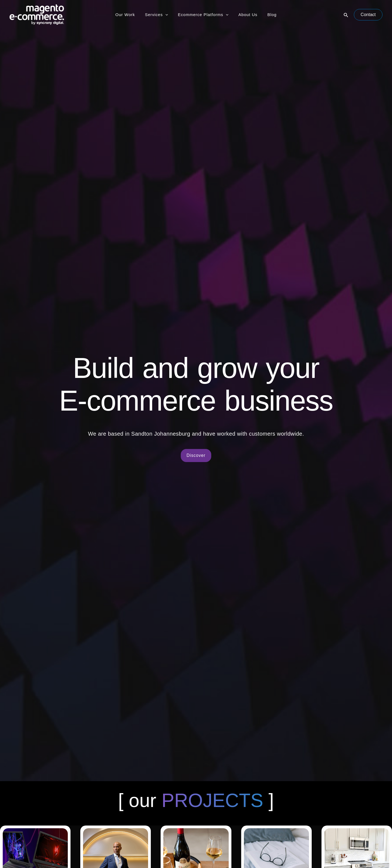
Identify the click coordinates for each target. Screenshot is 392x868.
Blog (268, 15)
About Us (246, 15)
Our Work (129, 15)
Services (158, 15)
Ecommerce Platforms (203, 15)
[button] (346, 15)
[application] (167, 15)
